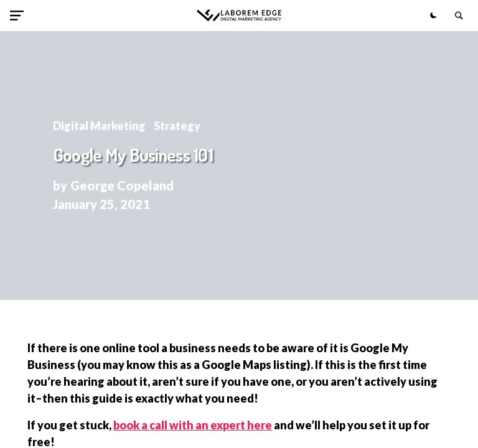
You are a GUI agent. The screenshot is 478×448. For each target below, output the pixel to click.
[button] (19, 16)
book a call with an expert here (193, 425)
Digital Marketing (99, 126)
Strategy (177, 126)
